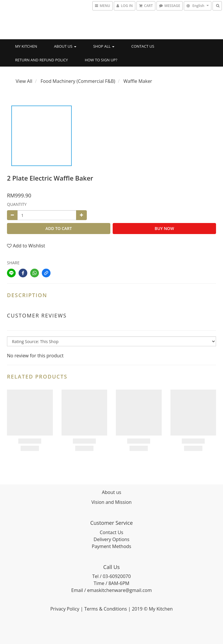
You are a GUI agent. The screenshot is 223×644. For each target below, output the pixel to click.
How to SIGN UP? (101, 60)
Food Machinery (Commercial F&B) (78, 81)
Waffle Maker (138, 81)
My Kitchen (26, 46)
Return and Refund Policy (42, 60)
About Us (65, 46)
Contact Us (143, 46)
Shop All (104, 46)
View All (24, 81)
